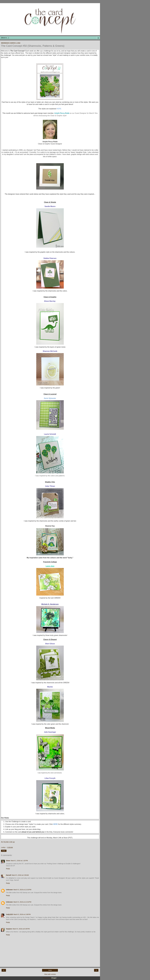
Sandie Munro (50, 206)
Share (4, 851)
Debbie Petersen (50, 258)
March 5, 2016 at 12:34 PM (22, 902)
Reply (8, 869)
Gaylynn (9, 929)
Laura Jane (50, 566)
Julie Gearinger (50, 732)
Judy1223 (9, 914)
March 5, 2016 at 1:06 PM (22, 914)
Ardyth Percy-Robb (62, 113)
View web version (50, 974)
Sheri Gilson (50, 644)
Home (50, 970)
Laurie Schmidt (50, 434)
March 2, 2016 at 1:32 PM (19, 861)
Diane (8, 861)
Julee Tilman (50, 486)
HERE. (59, 109)
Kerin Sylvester (50, 398)
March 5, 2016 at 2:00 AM (20, 875)
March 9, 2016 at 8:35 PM (21, 929)
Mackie (50, 687)
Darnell (9, 875)
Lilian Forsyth (50, 778)
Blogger (54, 978)
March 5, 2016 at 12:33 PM (22, 890)
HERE (55, 824)
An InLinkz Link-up (8, 842)
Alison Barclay (50, 301)
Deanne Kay (50, 526)
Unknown (9, 890)
